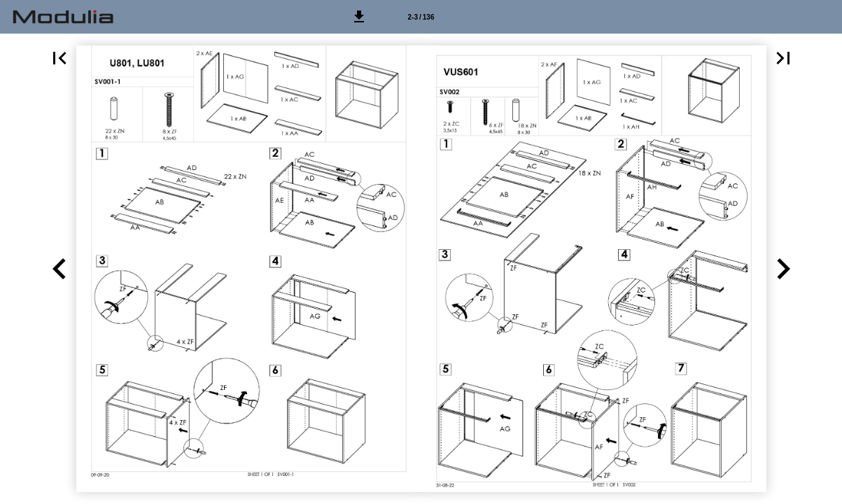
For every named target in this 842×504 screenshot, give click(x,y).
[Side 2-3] (421, 17)
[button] (359, 17)
